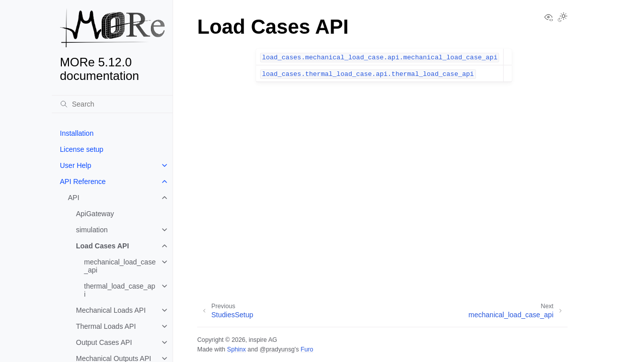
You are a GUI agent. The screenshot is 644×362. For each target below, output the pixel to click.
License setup (82, 149)
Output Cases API (104, 342)
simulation (92, 230)
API (74, 198)
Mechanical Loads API (111, 310)
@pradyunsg (277, 349)
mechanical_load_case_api (120, 266)
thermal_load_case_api (120, 290)
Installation (77, 133)
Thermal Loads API (106, 326)
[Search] (112, 104)
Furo (307, 349)
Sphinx (236, 349)
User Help (75, 165)
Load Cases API (102, 246)
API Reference (83, 182)
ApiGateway (95, 214)
